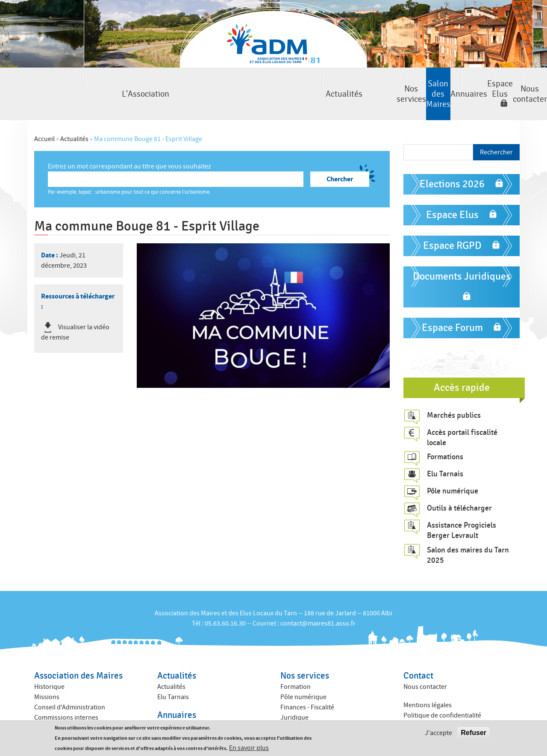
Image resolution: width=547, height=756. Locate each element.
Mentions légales (428, 683)
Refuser (473, 733)
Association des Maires (78, 654)
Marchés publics (454, 393)
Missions (47, 675)
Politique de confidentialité (442, 693)
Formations (445, 435)
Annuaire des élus (183, 704)
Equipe (44, 706)
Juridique (294, 696)
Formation (296, 665)
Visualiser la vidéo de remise (75, 310)
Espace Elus (423, 83)
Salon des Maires (274, 83)
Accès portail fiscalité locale (462, 415)
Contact (418, 654)
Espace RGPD (452, 223)
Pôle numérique (453, 469)
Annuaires (352, 83)
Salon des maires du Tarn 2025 (468, 533)
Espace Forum (452, 306)
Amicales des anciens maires (75, 716)
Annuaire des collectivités (194, 714)
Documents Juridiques (462, 254)
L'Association (39, 83)
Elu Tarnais (445, 452)
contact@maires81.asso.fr (318, 601)
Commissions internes (66, 696)
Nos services (196, 83)
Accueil (44, 117)
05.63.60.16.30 (225, 601)
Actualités (117, 83)
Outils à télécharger (459, 486)
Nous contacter (508, 83)
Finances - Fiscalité (307, 685)
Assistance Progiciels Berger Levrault (462, 508)
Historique (49, 665)
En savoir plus (249, 748)
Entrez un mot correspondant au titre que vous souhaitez (129, 144)
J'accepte (438, 733)
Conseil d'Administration (70, 685)
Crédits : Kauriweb (429, 712)
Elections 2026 (452, 162)
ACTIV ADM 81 (300, 706)
